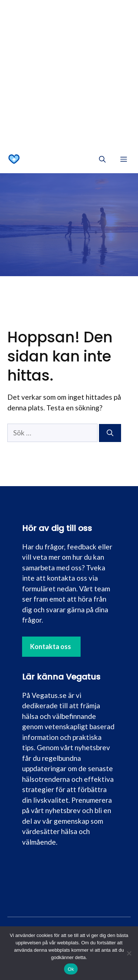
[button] (102, 159)
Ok (71, 969)
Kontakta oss (51, 646)
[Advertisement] (69, 73)
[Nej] (129, 953)
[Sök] (110, 433)
